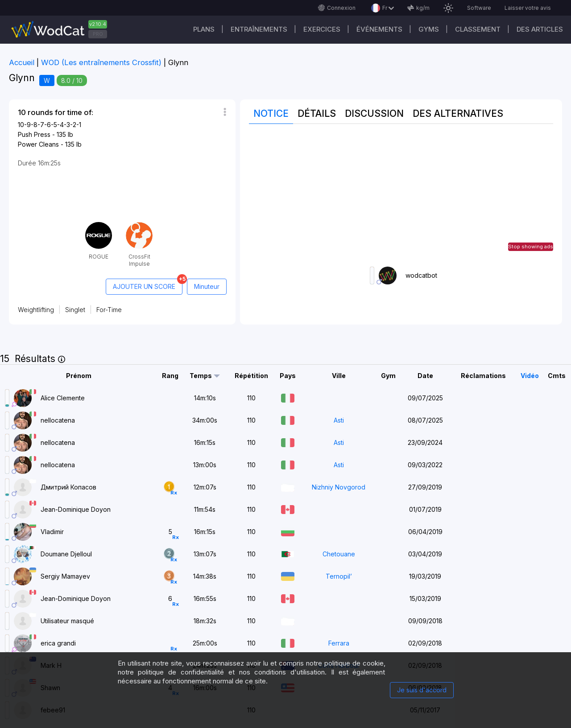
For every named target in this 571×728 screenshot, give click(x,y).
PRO (98, 34)
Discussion (374, 113)
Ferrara (339, 643)
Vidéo (530, 376)
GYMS (429, 29)
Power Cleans (38, 144)
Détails (317, 113)
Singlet (75, 310)
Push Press (34, 134)
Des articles (540, 29)
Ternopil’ (339, 576)
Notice (271, 113)
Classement (478, 29)
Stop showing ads (531, 247)
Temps (201, 376)
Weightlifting (36, 310)
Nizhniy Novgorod (339, 487)
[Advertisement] (401, 195)
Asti (339, 420)
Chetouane (339, 554)
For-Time (109, 310)
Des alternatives (458, 113)
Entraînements (259, 29)
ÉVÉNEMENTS (379, 29)
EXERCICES (322, 29)
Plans (204, 29)
